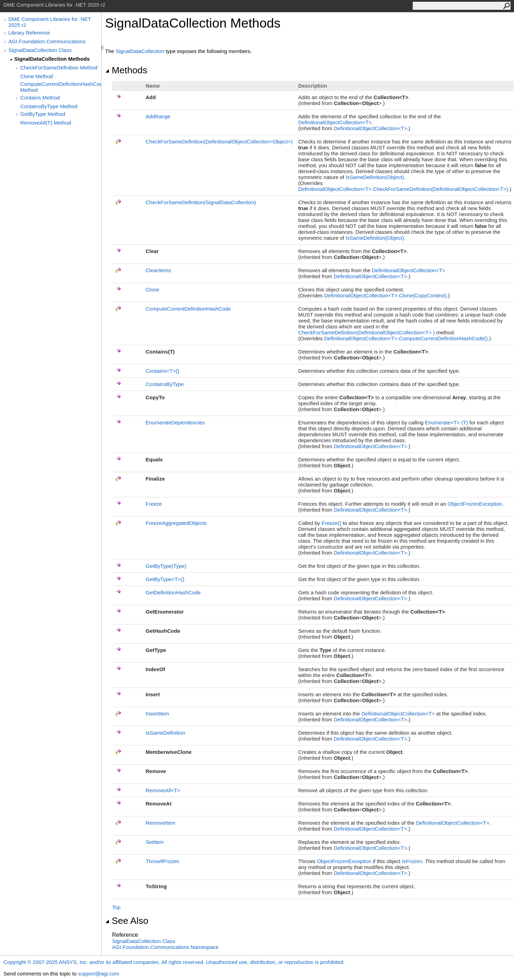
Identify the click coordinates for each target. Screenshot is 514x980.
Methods (126, 70)
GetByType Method (43, 114)
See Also (127, 921)
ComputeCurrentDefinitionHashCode (188, 309)
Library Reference (29, 33)
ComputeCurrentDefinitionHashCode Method (61, 87)
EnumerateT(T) (446, 422)
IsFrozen (412, 861)
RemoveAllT (163, 790)
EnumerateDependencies (175, 422)
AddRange (158, 116)
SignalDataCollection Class (40, 50)
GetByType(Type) (166, 566)
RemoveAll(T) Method (46, 123)
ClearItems (158, 270)
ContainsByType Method (49, 106)
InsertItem (157, 714)
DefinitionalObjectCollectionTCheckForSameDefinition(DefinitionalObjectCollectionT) (403, 189)
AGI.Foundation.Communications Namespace (165, 947)
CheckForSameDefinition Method (59, 68)
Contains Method (40, 98)
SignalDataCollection (140, 51)
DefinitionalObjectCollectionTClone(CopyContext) (385, 295)
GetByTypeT (165, 579)
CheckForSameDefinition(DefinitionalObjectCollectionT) (366, 332)
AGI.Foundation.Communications (47, 41)
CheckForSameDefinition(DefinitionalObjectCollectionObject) (219, 142)
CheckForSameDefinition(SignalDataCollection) (201, 202)
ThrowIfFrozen (163, 861)
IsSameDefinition (165, 733)
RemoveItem (160, 823)
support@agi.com (98, 974)
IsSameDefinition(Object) (375, 177)
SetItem (155, 842)
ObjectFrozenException (475, 504)
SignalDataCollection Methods (52, 59)
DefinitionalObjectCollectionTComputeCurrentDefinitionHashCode (406, 338)
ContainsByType (165, 384)
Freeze (154, 504)
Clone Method (36, 76)
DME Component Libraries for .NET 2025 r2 (50, 22)
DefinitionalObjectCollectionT (335, 122)
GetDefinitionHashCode (173, 592)
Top (116, 907)
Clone (152, 289)
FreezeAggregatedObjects (176, 523)
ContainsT (162, 371)
